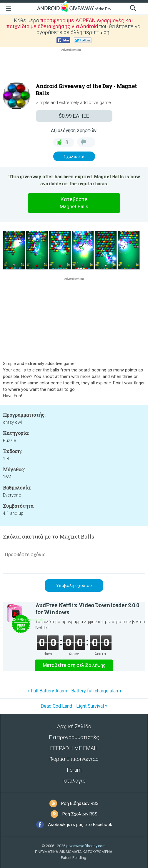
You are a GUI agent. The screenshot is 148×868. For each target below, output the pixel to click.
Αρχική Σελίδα (74, 726)
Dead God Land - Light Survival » (74, 706)
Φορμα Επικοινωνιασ (74, 759)
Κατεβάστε (74, 203)
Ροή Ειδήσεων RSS (80, 803)
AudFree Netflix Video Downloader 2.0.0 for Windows (87, 609)
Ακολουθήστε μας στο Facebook (80, 825)
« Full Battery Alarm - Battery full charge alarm (74, 691)
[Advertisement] (74, 67)
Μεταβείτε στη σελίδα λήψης (74, 665)
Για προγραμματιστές (74, 737)
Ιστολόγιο (74, 781)
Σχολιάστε (74, 157)
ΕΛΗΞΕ (74, 116)
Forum (74, 770)
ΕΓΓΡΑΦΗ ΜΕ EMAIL (74, 748)
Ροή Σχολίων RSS (80, 814)
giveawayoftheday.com (86, 846)
